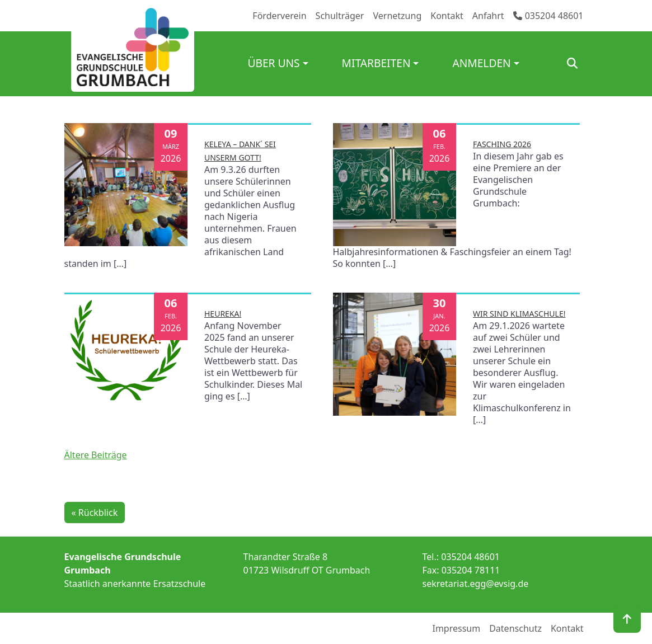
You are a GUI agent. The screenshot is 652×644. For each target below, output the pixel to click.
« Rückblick (95, 513)
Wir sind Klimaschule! (519, 314)
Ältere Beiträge (96, 455)
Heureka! (223, 314)
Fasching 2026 (502, 144)
